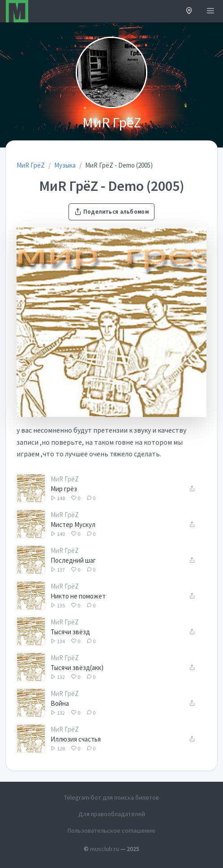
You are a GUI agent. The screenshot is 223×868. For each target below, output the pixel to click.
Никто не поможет (78, 596)
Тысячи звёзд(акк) (77, 668)
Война (60, 703)
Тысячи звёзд (70, 632)
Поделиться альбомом (111, 212)
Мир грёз (64, 489)
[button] (189, 11)
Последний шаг (73, 560)
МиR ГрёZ (65, 479)
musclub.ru (105, 849)
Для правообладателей (112, 814)
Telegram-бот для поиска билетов (111, 797)
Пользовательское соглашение (111, 830)
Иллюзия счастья (76, 739)
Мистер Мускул (73, 525)
